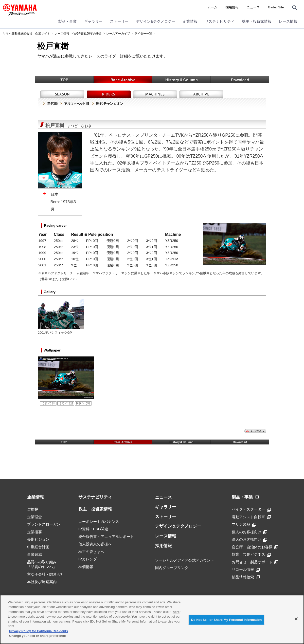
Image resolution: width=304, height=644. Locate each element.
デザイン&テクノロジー (156, 21)
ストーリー (119, 21)
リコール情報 (246, 570)
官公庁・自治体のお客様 (255, 547)
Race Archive (123, 80)
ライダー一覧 (143, 34)
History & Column (181, 80)
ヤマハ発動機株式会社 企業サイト (26, 34)
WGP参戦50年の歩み (88, 34)
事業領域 (35, 554)
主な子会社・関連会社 (46, 574)
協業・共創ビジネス (251, 554)
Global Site (276, 7)
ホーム (212, 7)
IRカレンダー (89, 559)
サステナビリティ (220, 21)
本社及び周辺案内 (42, 582)
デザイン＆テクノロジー (178, 526)
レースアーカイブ (118, 34)
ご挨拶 (33, 509)
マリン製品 (244, 524)
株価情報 (86, 567)
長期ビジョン (38, 539)
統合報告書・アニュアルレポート (106, 537)
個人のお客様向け (250, 532)
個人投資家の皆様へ (95, 544)
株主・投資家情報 (257, 21)
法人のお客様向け (250, 539)
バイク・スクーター (251, 509)
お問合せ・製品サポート (255, 562)
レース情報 (288, 21)
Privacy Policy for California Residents (38, 631)
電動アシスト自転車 (251, 517)
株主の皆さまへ (91, 552)
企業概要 (35, 532)
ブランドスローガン (44, 524)
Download (240, 80)
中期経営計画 (38, 547)
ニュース (253, 7)
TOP (64, 80)
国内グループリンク (172, 568)
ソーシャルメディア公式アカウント (185, 560)
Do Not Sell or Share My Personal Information (226, 620)
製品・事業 (67, 21)
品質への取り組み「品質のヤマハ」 (42, 564)
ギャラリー (93, 21)
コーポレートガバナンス (99, 522)
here (176, 612)
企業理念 (35, 517)
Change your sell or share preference (37, 636)
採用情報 (232, 7)
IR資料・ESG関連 (93, 529)
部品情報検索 (246, 577)
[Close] (296, 619)
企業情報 (190, 21)
